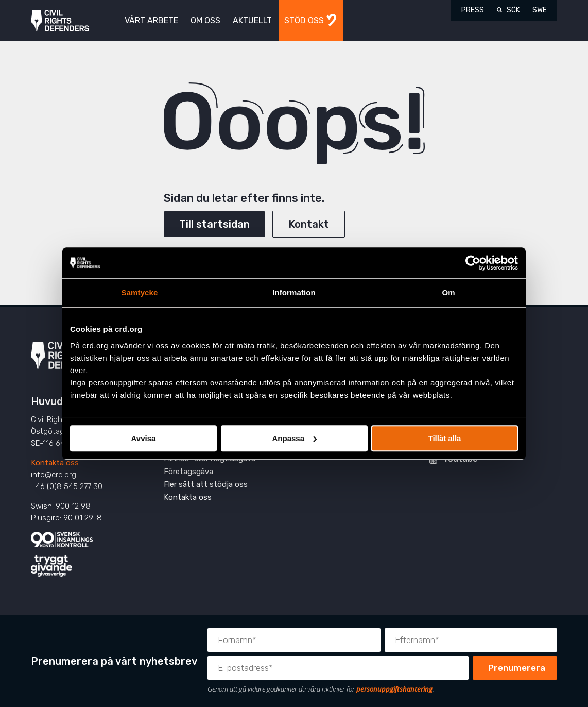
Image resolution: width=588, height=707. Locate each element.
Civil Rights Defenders (60, 21)
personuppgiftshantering (394, 689)
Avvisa (144, 438)
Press (473, 10)
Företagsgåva (188, 472)
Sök (513, 10)
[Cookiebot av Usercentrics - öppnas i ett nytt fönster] (473, 263)
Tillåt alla (445, 438)
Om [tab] (448, 292)
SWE (540, 10)
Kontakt (309, 224)
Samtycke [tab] (140, 292)
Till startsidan (214, 224)
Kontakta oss (55, 463)
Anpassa (294, 438)
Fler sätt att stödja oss (206, 484)
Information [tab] (294, 292)
